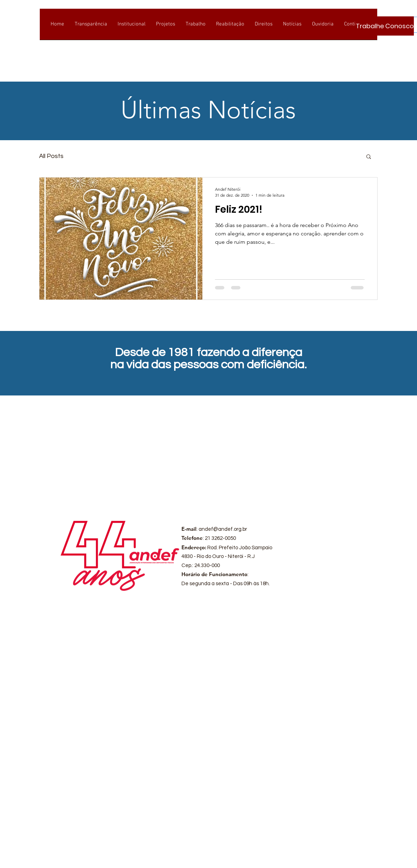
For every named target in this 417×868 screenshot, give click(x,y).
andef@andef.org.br (223, 529)
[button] (369, 157)
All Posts (51, 156)
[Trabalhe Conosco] (385, 26)
